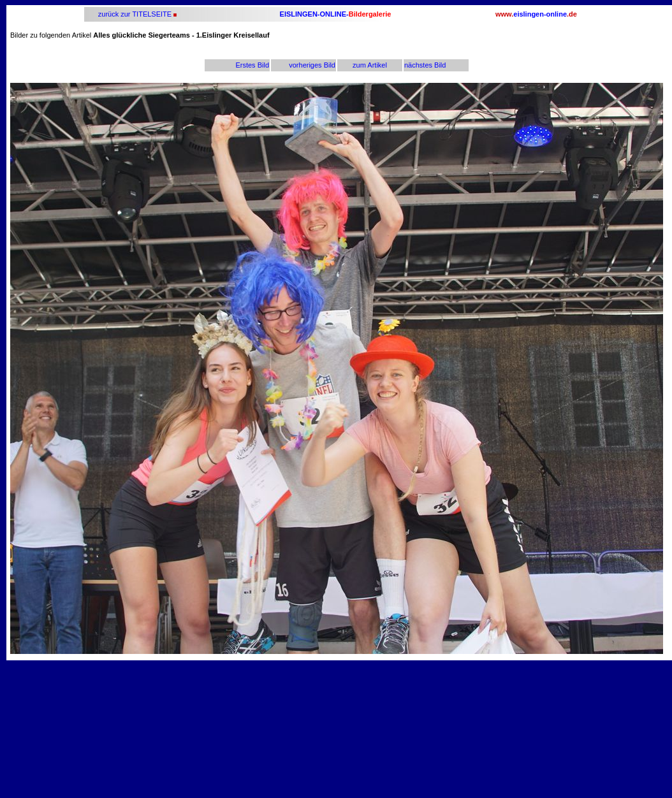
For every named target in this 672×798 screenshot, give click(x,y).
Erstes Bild (252, 65)
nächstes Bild (425, 65)
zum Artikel (370, 65)
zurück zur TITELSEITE (134, 14)
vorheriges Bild (312, 65)
